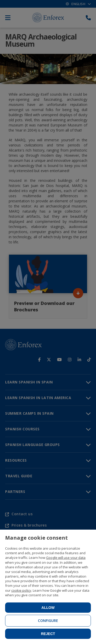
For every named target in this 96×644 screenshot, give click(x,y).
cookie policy (21, 590)
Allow (48, 608)
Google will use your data (66, 558)
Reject (48, 634)
